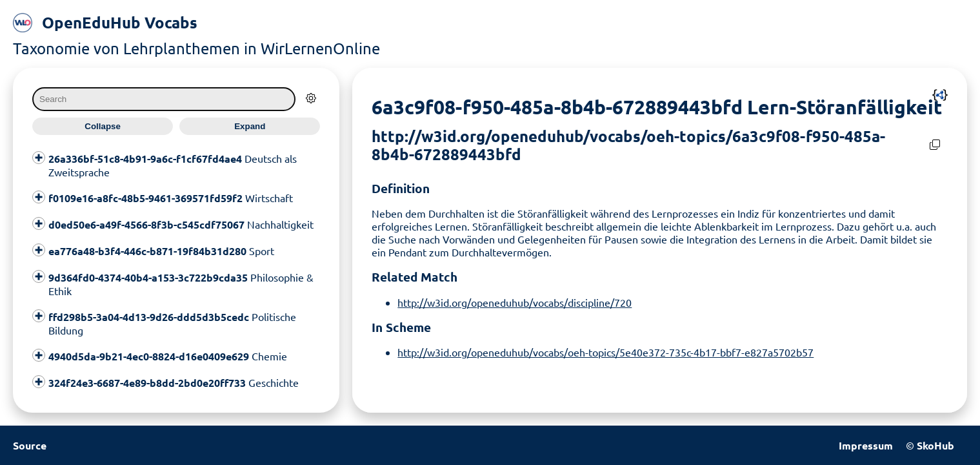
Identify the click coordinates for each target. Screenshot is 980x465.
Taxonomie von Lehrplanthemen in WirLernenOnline (196, 48)
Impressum (866, 445)
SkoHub (935, 445)
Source (30, 445)
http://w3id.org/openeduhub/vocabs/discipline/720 (515, 302)
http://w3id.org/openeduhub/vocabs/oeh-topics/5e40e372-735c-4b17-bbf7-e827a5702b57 (605, 352)
